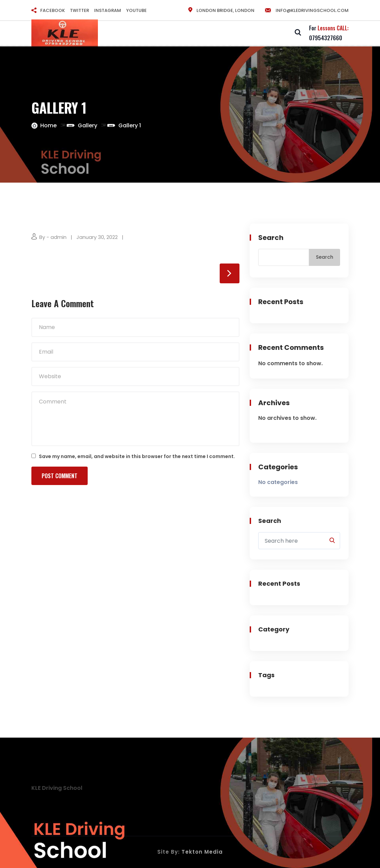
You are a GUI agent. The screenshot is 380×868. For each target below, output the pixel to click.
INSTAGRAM (108, 10)
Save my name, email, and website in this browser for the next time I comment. (137, 456)
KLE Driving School (57, 788)
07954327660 (326, 38)
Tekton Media (202, 852)
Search (271, 238)
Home (48, 125)
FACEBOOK (53, 10)
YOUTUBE (136, 10)
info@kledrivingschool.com (306, 10)
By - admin (53, 237)
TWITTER (79, 10)
